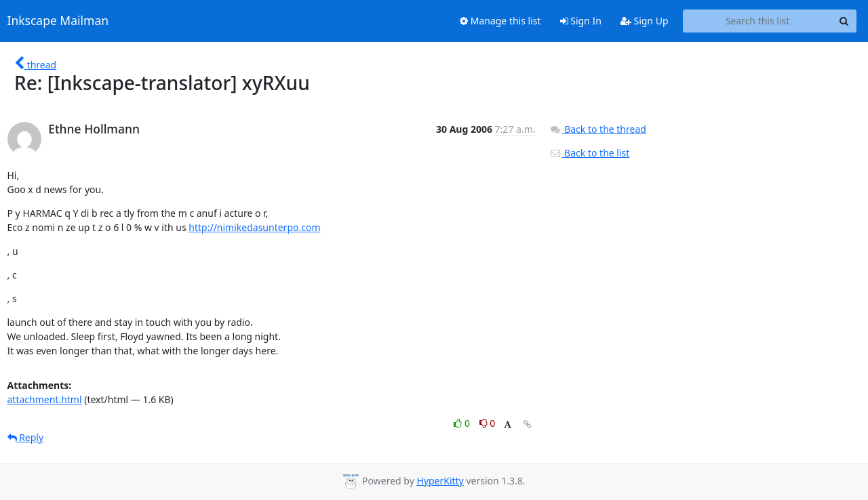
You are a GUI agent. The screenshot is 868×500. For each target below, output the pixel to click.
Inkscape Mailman (58, 21)
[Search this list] (758, 21)
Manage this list (500, 21)
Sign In (581, 21)
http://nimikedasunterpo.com (254, 227)
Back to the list (589, 153)
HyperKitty (440, 481)
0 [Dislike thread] (488, 423)
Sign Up (645, 21)
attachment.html (45, 399)
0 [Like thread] (463, 423)
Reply (26, 437)
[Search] (844, 21)
